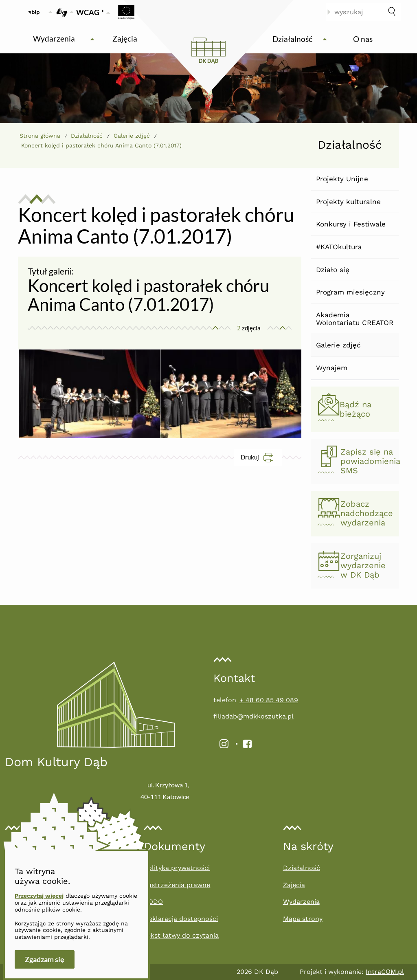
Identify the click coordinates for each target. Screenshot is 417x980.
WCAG (90, 12)
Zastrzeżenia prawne (177, 885)
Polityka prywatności (177, 868)
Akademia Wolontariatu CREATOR (355, 319)
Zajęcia (294, 885)
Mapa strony (303, 919)
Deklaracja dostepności (181, 919)
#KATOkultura (339, 247)
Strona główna (40, 136)
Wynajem (332, 368)
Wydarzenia (301, 902)
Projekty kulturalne (348, 202)
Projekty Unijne (342, 179)
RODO (153, 902)
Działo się (333, 270)
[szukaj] (392, 12)
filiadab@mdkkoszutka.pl (253, 716)
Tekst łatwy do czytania (181, 935)
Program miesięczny (350, 292)
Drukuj (261, 457)
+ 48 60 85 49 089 (269, 700)
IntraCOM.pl (385, 972)
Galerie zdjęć (338, 345)
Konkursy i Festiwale (351, 224)
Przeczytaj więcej (39, 896)
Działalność (87, 136)
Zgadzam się (45, 959)
